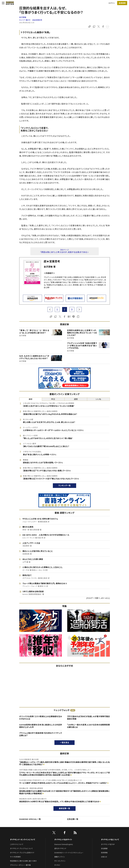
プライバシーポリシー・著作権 (20, 865)
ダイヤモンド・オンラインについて (23, 840)
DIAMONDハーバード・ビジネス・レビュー (69, 853)
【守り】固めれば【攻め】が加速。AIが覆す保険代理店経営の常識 (88, 718)
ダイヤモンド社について (110, 840)
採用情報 (104, 853)
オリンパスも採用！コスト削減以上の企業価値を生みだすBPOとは (41, 718)
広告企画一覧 (73, 819)
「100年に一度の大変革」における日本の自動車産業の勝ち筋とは (88, 726)
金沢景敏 (23, 17)
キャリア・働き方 (25, 20)
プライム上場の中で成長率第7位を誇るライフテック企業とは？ (41, 734)
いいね (98, 399)
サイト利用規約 (15, 857)
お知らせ (104, 857)
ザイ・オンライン (60, 861)
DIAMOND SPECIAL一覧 (30, 819)
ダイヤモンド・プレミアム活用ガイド (22, 853)
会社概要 (104, 849)
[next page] (79, 309)
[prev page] (50, 309)
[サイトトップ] (9, 3)
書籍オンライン (60, 857)
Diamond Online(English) (64, 844)
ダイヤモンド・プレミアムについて (21, 849)
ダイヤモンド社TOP (108, 844)
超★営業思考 (37, 20)
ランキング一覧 (64, 486)
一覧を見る (64, 743)
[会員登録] (122, 3)
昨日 (53, 399)
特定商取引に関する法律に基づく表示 (23, 861)
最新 (31, 399)
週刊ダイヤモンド (60, 849)
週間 (76, 399)
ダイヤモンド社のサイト (63, 840)
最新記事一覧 (65, 808)
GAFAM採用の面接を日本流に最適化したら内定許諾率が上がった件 (41, 726)
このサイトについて (17, 844)
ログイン (112, 3)
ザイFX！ (57, 865)
